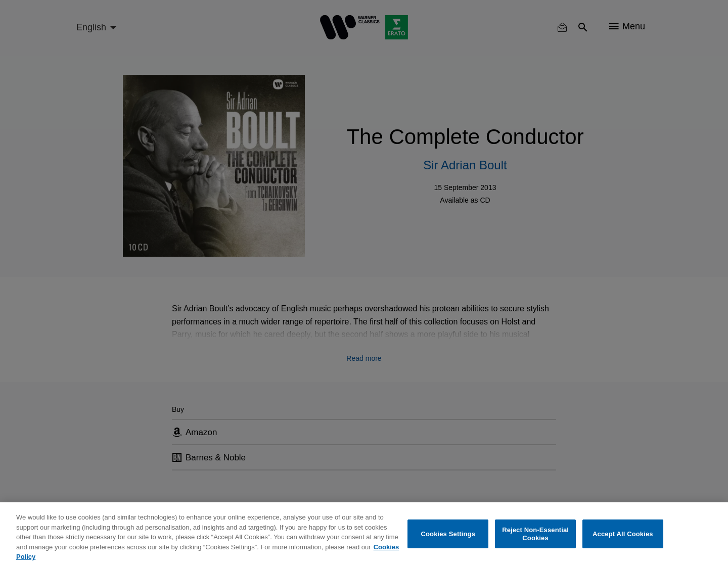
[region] (364, 535)
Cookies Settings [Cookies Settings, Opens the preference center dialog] (448, 534)
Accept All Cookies (623, 534)
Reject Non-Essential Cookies (535, 534)
